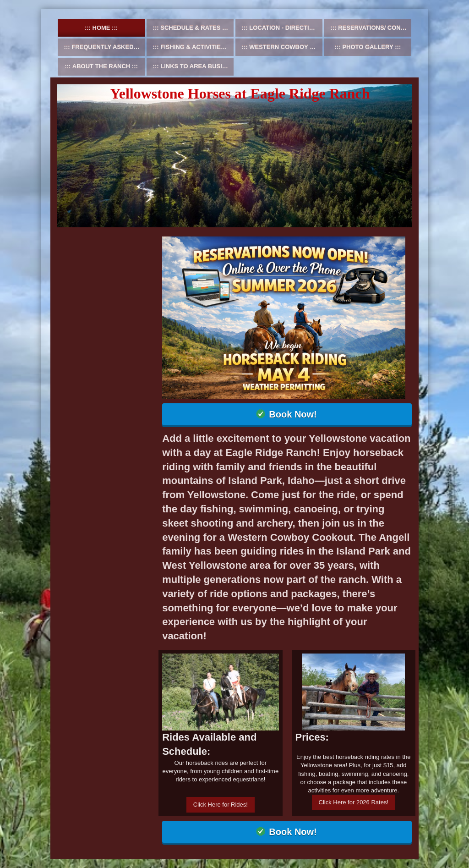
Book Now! (293, 414)
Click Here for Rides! (221, 805)
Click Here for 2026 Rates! (354, 802)
